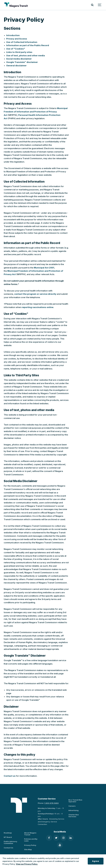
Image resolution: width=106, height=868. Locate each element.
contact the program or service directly (35, 294)
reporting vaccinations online (38, 307)
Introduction (13, 35)
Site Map (28, 849)
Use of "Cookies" (16, 49)
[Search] (92, 5)
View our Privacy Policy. (27, 864)
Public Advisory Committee (10, 842)
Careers (72, 806)
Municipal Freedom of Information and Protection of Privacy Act (36, 112)
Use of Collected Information (22, 42)
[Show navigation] (100, 5)
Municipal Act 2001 (44, 268)
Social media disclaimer (19, 59)
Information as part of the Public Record (28, 45)
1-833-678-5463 (51, 803)
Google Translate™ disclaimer (22, 62)
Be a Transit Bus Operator (75, 801)
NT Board (8, 837)
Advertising (73, 810)
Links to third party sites (19, 52)
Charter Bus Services (74, 816)
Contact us (10, 776)
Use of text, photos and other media (26, 56)
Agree (96, 861)
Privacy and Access (17, 39)
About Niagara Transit (30, 834)
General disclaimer (16, 66)
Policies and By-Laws (31, 840)
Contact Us (8, 848)
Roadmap (8, 833)
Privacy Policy (30, 845)
